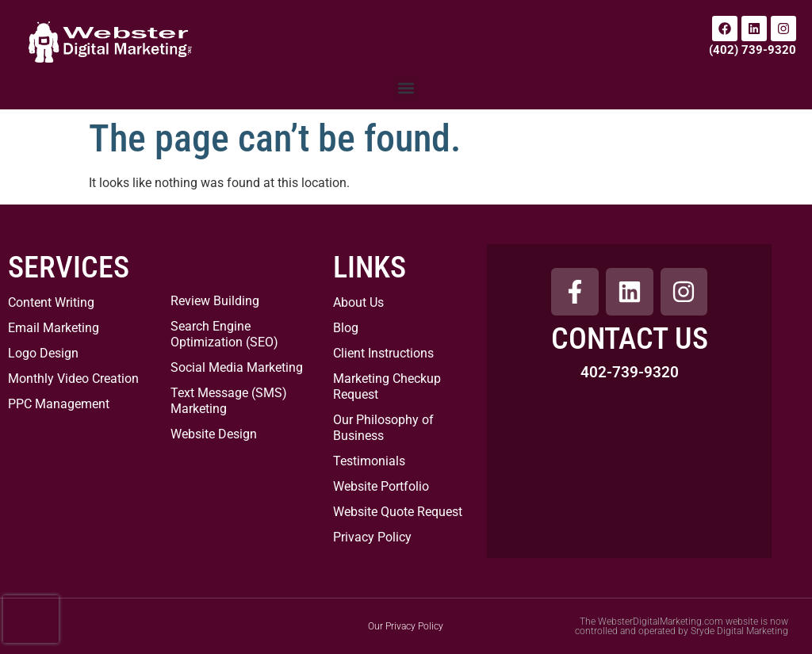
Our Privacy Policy (406, 626)
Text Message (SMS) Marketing (229, 401)
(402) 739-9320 (753, 50)
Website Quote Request (398, 512)
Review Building (215, 301)
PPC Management (59, 404)
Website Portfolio (381, 486)
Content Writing (51, 302)
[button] (406, 88)
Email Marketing (54, 328)
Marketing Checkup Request (387, 386)
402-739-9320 (630, 372)
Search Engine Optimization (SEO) (224, 334)
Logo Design (43, 353)
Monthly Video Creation (73, 379)
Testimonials (369, 461)
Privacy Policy (372, 537)
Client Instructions (383, 353)
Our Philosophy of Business (383, 428)
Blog (346, 328)
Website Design (214, 434)
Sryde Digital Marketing (739, 631)
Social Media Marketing (237, 367)
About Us (358, 302)
